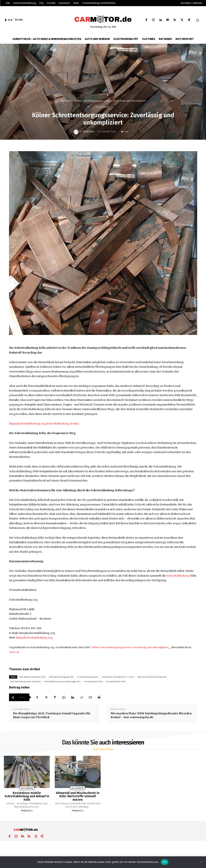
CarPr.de (14, 652)
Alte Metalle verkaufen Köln (33, 677)
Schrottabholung (178, 576)
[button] (197, 20)
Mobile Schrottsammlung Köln (152, 677)
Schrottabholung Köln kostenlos (26, 682)
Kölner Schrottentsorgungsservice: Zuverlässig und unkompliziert (130, 647)
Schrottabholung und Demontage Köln (63, 682)
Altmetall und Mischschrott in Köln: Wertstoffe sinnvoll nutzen (78, 796)
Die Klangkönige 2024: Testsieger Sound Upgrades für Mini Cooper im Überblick (52, 715)
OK (165, 862)
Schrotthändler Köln (116, 682)
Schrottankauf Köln (94, 682)
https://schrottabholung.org (34, 638)
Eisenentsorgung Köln (88, 677)
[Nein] (201, 862)
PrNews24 (89, 132)
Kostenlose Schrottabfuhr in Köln (118, 677)
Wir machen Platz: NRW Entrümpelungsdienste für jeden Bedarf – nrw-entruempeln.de (151, 715)
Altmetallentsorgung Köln (62, 677)
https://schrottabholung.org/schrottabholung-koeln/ (44, 424)
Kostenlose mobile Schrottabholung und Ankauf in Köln (27, 796)
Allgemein (66, 101)
